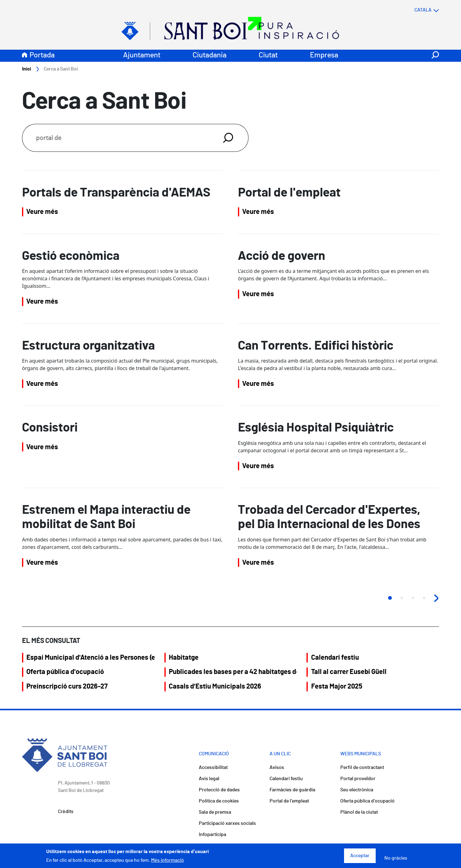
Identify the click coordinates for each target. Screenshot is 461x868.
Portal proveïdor (358, 779)
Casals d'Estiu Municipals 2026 (215, 686)
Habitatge (184, 658)
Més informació (168, 862)
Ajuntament (142, 55)
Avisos (277, 767)
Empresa (324, 55)
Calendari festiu (335, 658)
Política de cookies (219, 801)
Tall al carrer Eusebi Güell (349, 672)
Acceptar (360, 858)
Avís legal (209, 779)
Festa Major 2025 (337, 686)
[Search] (115, 138)
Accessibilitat (213, 767)
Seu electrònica (357, 790)
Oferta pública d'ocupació (65, 672)
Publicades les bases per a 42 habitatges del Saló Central (233, 672)
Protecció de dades (219, 790)
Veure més (42, 212)
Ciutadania (210, 55)
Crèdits (66, 811)
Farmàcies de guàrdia (292, 790)
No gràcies (396, 861)
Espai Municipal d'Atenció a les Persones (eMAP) (90, 658)
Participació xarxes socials (227, 823)
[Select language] (414, 10)
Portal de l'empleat (289, 801)
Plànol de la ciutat (359, 812)
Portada (42, 55)
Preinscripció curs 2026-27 (67, 686)
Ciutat (268, 55)
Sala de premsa (215, 812)
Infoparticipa (213, 834)
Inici (27, 69)
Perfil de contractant (362, 767)
